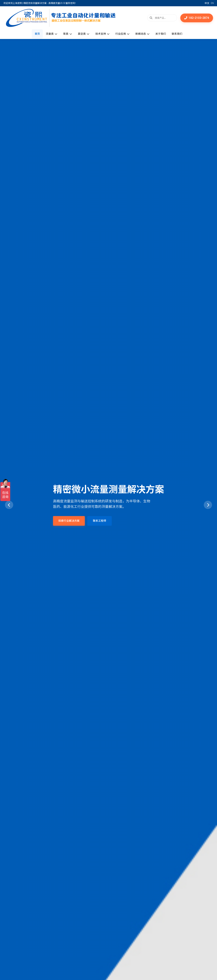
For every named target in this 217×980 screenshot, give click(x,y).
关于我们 (163, 34)
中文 (207, 3)
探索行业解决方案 (69, 521)
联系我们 (180, 34)
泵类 (66, 34)
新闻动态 (144, 34)
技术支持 (102, 34)
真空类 (83, 34)
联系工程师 (99, 521)
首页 (34, 34)
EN (212, 3)
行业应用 (123, 34)
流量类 (49, 34)
